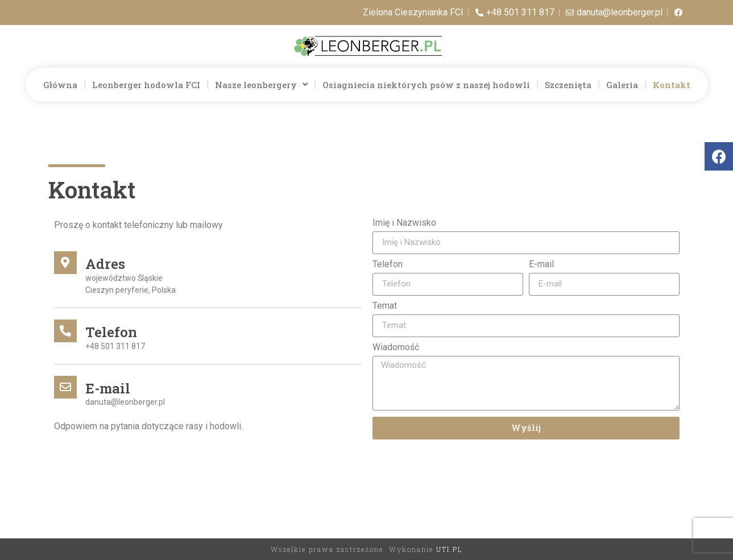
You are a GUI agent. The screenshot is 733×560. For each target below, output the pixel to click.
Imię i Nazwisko (404, 223)
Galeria (622, 85)
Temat (385, 306)
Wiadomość (396, 348)
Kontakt (672, 85)
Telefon (388, 265)
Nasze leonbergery (261, 84)
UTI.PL (449, 549)
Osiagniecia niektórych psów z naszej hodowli (426, 85)
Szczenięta (568, 85)
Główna (60, 85)
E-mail (541, 265)
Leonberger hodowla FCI (146, 85)
